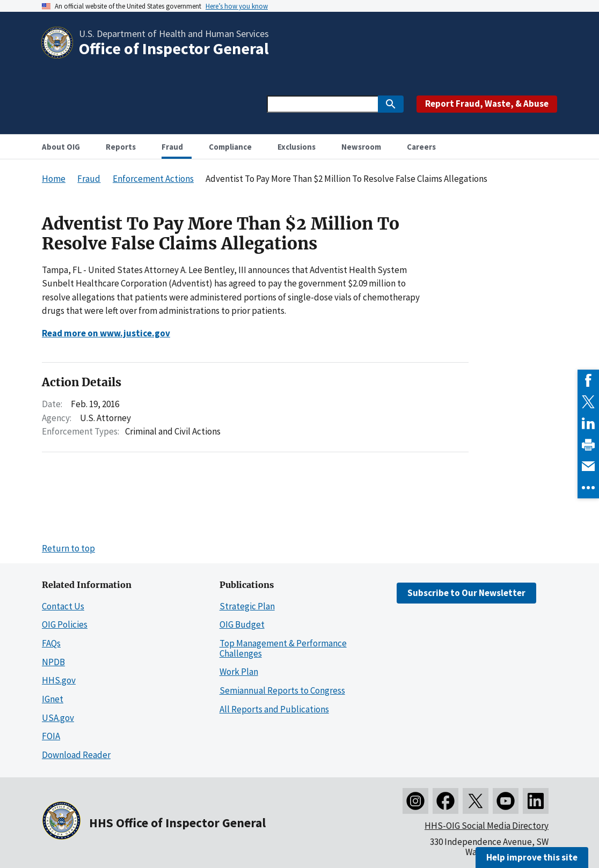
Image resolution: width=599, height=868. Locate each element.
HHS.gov (59, 680)
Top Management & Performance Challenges (283, 648)
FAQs (51, 643)
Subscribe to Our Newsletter (466, 593)
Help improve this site (532, 857)
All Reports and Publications (274, 709)
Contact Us (63, 606)
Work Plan (239, 672)
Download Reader (76, 755)
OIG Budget (242, 624)
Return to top (68, 548)
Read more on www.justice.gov (106, 333)
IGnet (53, 699)
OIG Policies (65, 624)
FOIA (51, 736)
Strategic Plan (247, 606)
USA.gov (58, 718)
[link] (588, 380)
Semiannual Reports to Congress (282, 690)
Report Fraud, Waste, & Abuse (487, 104)
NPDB (53, 662)
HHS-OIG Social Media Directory (487, 826)
